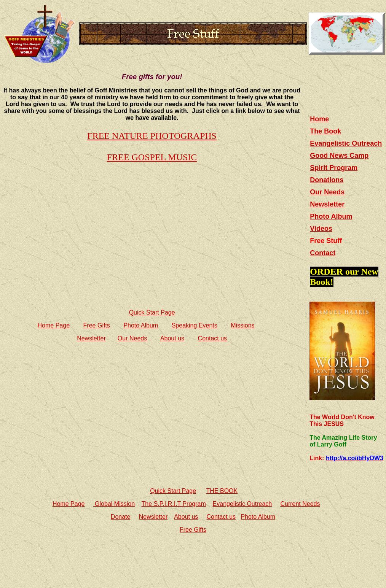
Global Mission (114, 504)
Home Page (54, 325)
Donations (327, 180)
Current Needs (300, 504)
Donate (121, 517)
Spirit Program (334, 168)
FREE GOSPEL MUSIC (152, 157)
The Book (325, 131)
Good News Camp (339, 156)
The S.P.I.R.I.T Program (174, 504)
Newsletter (91, 338)
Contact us (212, 338)
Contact (323, 253)
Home (319, 119)
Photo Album (141, 325)
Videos (321, 229)
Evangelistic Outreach (346, 143)
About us (172, 338)
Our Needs (132, 338)
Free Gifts (97, 325)
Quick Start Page (152, 312)
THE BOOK (222, 491)
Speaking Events (195, 325)
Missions (242, 325)
